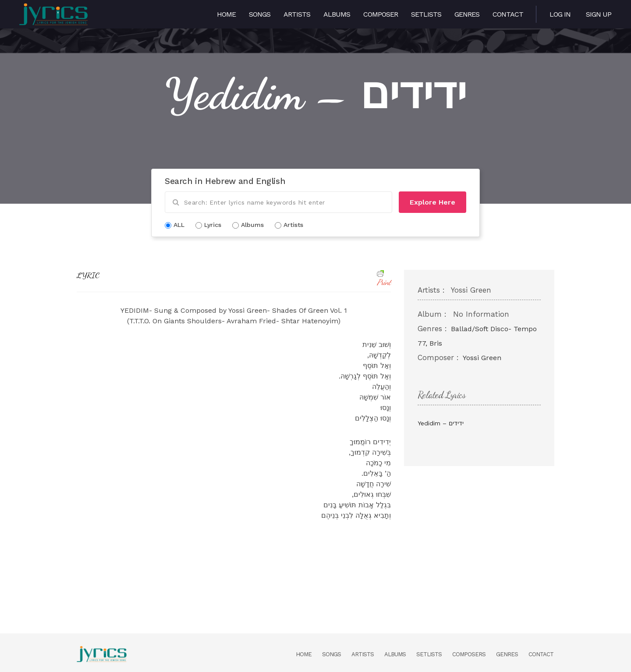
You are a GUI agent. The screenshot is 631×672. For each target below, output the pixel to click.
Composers (469, 654)
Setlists (426, 14)
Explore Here (432, 202)
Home (226, 14)
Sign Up (599, 14)
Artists (297, 14)
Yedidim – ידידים (441, 423)
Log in (560, 14)
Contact (508, 14)
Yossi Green (482, 358)
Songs (260, 14)
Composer (381, 14)
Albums (337, 14)
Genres (467, 14)
